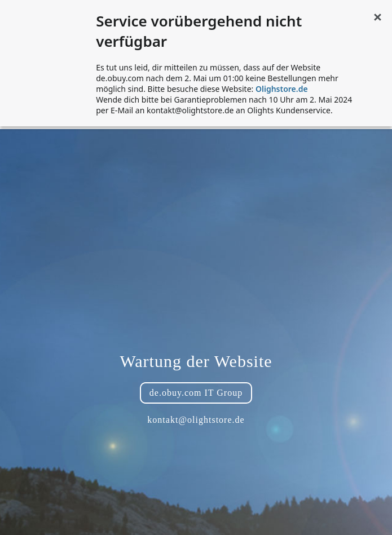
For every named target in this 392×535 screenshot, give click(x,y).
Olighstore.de (282, 89)
